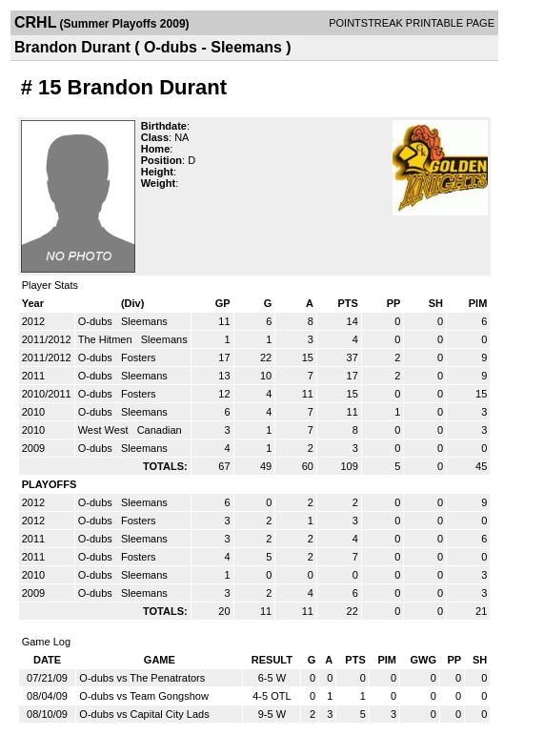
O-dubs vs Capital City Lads (144, 714)
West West (105, 430)
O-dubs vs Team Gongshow (144, 696)
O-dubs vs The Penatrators (142, 678)
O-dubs (97, 321)
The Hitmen (107, 339)
